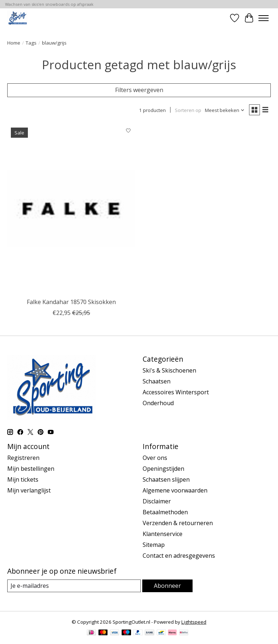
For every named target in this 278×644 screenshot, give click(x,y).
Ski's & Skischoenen (169, 370)
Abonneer (167, 586)
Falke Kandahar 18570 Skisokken (71, 302)
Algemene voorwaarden (175, 490)
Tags (31, 43)
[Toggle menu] (264, 18)
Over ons (155, 458)
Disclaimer (157, 501)
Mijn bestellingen (31, 469)
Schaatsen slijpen (166, 479)
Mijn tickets (23, 479)
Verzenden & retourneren (178, 523)
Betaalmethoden (165, 512)
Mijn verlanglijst (29, 490)
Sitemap (154, 545)
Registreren (23, 458)
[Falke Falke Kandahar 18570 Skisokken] (71, 209)
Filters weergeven (139, 90)
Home (14, 43)
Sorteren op (188, 110)
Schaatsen (157, 381)
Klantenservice (163, 534)
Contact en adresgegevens (179, 556)
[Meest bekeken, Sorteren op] (225, 110)
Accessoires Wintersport (176, 392)
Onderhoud (158, 403)
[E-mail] (74, 586)
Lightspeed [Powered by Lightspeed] (194, 622)
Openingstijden (163, 469)
